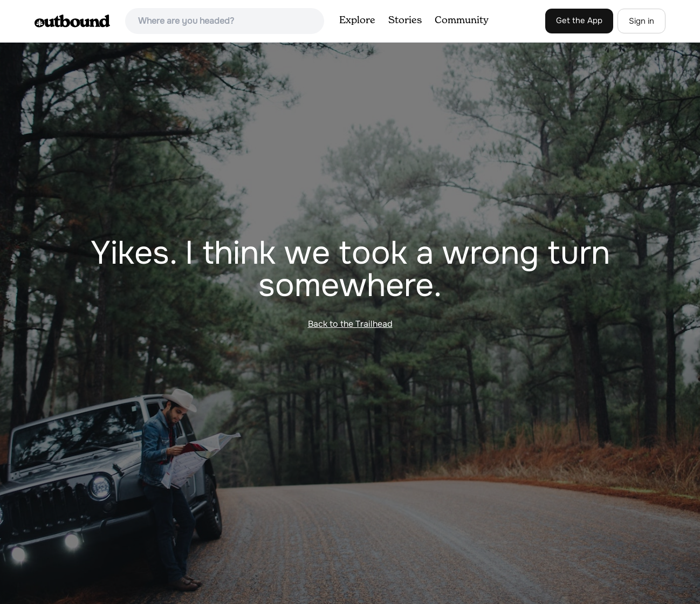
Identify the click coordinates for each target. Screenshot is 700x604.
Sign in (641, 21)
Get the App (579, 20)
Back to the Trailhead (350, 324)
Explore (357, 20)
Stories (405, 20)
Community (462, 20)
